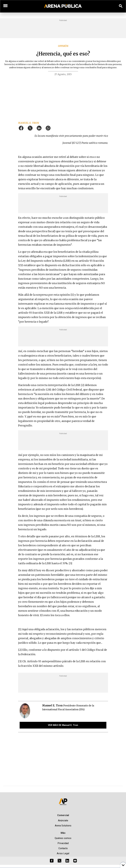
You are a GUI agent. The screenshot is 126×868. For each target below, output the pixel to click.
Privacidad (63, 843)
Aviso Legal (63, 853)
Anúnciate (63, 820)
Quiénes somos (63, 838)
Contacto (63, 848)
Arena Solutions (63, 826)
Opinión (63, 46)
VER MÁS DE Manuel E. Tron (63, 725)
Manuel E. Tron (29, 123)
